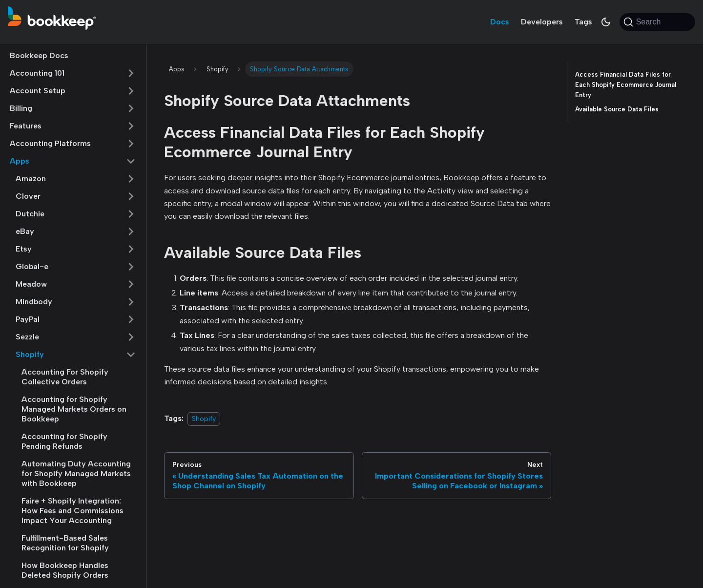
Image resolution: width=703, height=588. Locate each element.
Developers (542, 22)
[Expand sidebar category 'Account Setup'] (131, 91)
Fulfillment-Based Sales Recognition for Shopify (65, 543)
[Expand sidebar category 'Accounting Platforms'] (131, 144)
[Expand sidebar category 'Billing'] (131, 108)
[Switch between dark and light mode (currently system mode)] (606, 22)
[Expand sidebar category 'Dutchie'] (131, 214)
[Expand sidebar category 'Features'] (131, 126)
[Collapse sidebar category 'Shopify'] (131, 355)
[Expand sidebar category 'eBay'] (131, 231)
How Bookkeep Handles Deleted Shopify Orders (65, 570)
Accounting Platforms (50, 143)
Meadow (31, 284)
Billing (21, 108)
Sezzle (27, 337)
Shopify (30, 354)
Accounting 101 (37, 73)
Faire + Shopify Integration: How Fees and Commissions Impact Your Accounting (72, 511)
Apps (20, 161)
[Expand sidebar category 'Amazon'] (131, 179)
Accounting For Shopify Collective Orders (65, 377)
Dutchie (30, 214)
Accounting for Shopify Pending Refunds (64, 441)
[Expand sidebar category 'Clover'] (131, 196)
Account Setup (38, 91)
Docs (500, 22)
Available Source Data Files (617, 109)
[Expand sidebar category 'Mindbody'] (131, 302)
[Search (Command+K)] (657, 22)
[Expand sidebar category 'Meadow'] (131, 284)
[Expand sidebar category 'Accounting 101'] (131, 73)
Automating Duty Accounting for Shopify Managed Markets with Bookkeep (76, 473)
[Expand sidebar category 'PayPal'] (131, 319)
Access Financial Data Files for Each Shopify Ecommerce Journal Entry (626, 85)
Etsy (24, 249)
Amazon (31, 178)
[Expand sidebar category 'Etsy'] (131, 249)
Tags (583, 22)
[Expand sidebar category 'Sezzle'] (131, 337)
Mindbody (34, 302)
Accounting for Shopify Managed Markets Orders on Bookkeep (74, 409)
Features (26, 126)
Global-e (32, 266)
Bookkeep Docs (39, 55)
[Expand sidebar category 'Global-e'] (131, 267)
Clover (28, 196)
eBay (25, 231)
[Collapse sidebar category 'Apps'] (131, 161)
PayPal (28, 319)
